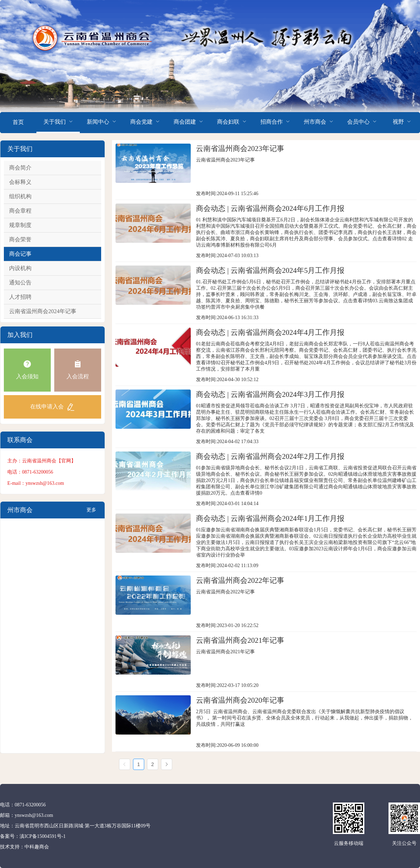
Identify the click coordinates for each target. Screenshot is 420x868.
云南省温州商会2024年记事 (43, 311)
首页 (18, 122)
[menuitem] (18, 123)
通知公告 (20, 283)
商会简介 (20, 168)
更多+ (91, 513)
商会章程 (20, 211)
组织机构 (20, 196)
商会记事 (20, 254)
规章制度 (20, 225)
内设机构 (20, 268)
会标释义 (20, 182)
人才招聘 (20, 297)
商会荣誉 (20, 239)
